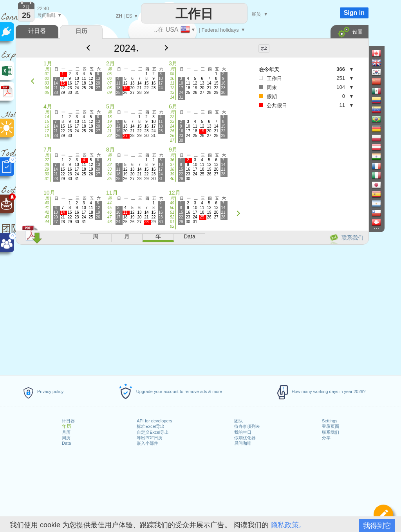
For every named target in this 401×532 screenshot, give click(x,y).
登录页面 (331, 426)
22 (109, 136)
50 (172, 208)
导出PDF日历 (150, 438)
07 (109, 83)
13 (172, 93)
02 (47, 78)
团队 (238, 421)
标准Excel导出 (151, 426)
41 (47, 208)
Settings (330, 421)
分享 (326, 438)
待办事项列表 (247, 426)
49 (172, 203)
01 (47, 74)
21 (109, 131)
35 (109, 179)
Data (66, 443)
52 (172, 217)
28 (47, 165)
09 (109, 93)
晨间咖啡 (243, 443)
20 (109, 126)
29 (47, 169)
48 (109, 222)
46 (109, 212)
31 (47, 179)
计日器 (68, 421)
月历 (66, 432)
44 (47, 222)
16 (47, 126)
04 (47, 88)
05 (47, 93)
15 (47, 122)
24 (172, 126)
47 (109, 217)
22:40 (43, 9)
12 (172, 88)
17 (47, 131)
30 (47, 174)
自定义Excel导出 (153, 432)
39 (172, 174)
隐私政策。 (288, 525)
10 (172, 78)
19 (109, 122)
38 (172, 169)
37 (172, 165)
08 (109, 88)
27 (172, 140)
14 (172, 97)
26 (172, 136)
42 (47, 212)
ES (129, 16)
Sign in (354, 13)
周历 (66, 438)
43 (47, 217)
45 (109, 208)
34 (109, 174)
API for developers (154, 421)
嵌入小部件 (147, 443)
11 (172, 83)
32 (109, 165)
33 (109, 169)
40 (172, 179)
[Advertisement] (192, 308)
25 (172, 131)
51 (172, 212)
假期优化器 (245, 438)
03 (47, 83)
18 (47, 136)
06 (109, 78)
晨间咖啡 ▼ (50, 15)
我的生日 (243, 432)
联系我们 (331, 432)
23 (172, 122)
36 (172, 160)
